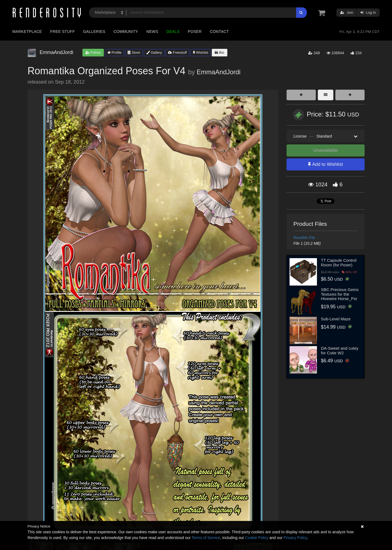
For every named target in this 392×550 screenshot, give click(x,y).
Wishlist (201, 52)
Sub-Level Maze (336, 319)
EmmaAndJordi (219, 72)
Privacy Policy (295, 538)
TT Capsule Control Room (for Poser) (339, 263)
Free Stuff (62, 32)
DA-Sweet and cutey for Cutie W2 (340, 350)
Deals (173, 32)
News (152, 32)
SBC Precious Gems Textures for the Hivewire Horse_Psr (340, 294)
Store (134, 52)
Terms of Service (206, 538)
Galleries (94, 32)
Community (126, 32)
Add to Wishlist (325, 164)
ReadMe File (304, 238)
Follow (93, 52)
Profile (115, 52)
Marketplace (27, 32)
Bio (219, 52)
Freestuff (177, 52)
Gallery (154, 52)
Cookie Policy (257, 538)
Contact (219, 32)
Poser (195, 32)
